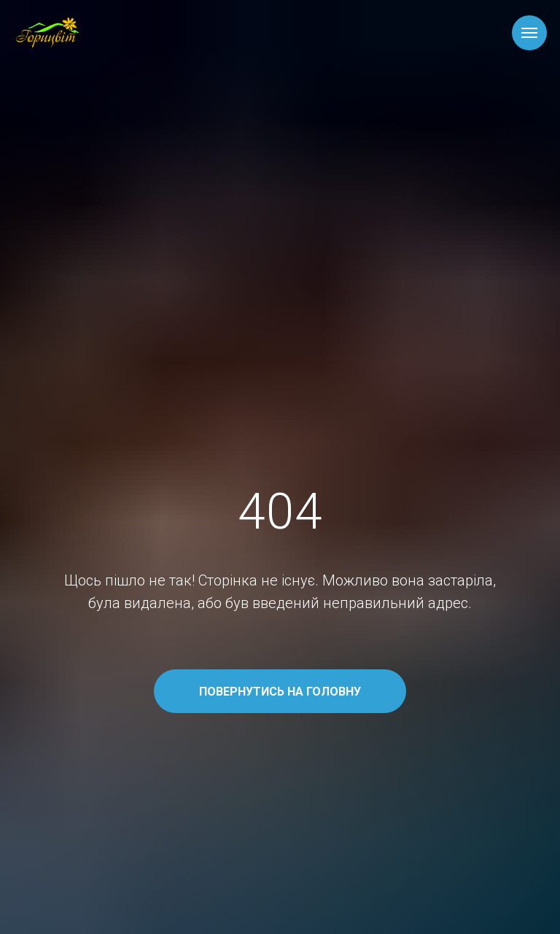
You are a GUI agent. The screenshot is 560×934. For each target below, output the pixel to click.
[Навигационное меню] (529, 33)
